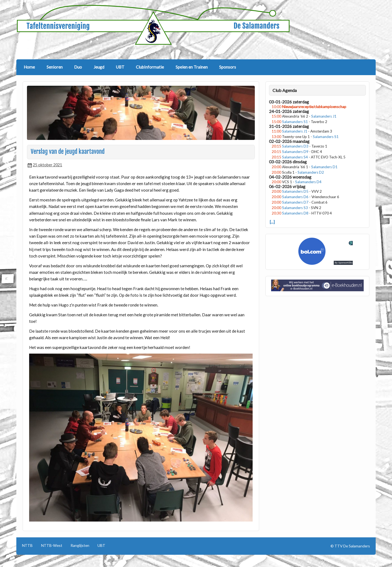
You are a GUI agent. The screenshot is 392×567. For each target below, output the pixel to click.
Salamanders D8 (295, 213)
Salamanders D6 (295, 197)
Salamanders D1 (324, 167)
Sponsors (228, 67)
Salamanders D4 (308, 182)
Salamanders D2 (311, 172)
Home (29, 67)
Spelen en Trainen (192, 67)
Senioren (55, 67)
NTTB (27, 545)
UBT (120, 67)
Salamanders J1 (324, 116)
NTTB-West (52, 545)
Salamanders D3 (295, 146)
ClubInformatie (150, 67)
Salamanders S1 (295, 122)
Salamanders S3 (295, 208)
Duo (78, 67)
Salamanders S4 (295, 157)
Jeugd (99, 67)
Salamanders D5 (295, 191)
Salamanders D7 (295, 202)
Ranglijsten (80, 545)
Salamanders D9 (295, 152)
